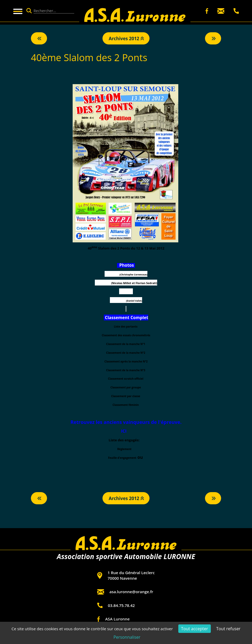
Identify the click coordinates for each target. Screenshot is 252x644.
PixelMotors (112, 275)
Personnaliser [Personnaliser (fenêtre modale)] (127, 637)
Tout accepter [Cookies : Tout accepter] (194, 629)
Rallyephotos (118, 301)
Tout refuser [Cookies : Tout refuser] (228, 629)
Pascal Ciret (126, 292)
